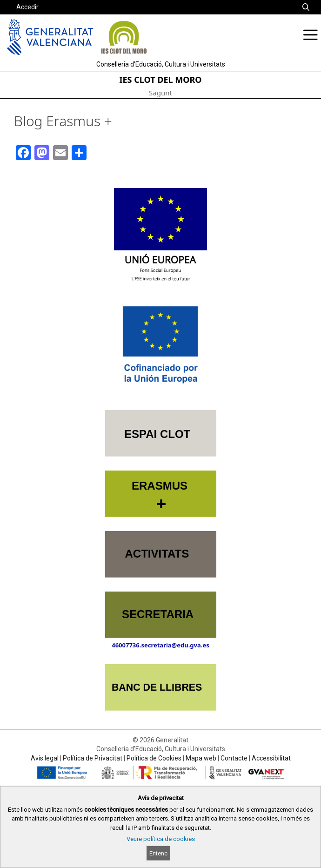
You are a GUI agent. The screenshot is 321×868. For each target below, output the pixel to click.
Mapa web (201, 758)
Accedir (27, 7)
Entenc (158, 853)
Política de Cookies (154, 758)
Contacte (234, 758)
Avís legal (45, 758)
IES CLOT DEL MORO (161, 80)
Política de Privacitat (93, 758)
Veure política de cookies (161, 839)
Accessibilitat (271, 758)
